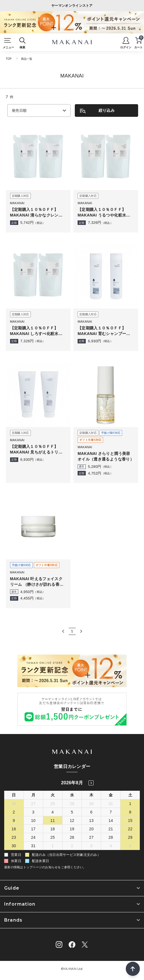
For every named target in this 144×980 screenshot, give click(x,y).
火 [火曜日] (53, 795)
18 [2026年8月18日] (53, 829)
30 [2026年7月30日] (91, 804)
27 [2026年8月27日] (91, 837)
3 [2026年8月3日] (33, 812)
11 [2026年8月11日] (53, 821)
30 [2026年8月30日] (14, 846)
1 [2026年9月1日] (53, 846)
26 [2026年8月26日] (72, 837)
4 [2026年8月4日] (53, 812)
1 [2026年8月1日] (130, 804)
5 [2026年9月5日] (130, 846)
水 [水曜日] (72, 795)
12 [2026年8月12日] (72, 821)
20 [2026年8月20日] (91, 829)
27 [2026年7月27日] (33, 804)
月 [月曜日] (33, 795)
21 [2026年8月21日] (111, 829)
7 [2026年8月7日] (111, 812)
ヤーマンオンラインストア (72, 6)
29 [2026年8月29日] (130, 837)
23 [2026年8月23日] (14, 837)
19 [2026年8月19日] (72, 829)
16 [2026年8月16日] (14, 829)
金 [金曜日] (111, 795)
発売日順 (19, 110)
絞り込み (107, 110)
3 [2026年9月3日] (91, 846)
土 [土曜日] (130, 795)
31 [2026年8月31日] (33, 846)
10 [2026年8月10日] (33, 821)
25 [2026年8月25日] (53, 837)
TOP (9, 59)
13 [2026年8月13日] (91, 821)
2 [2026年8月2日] (14, 812)
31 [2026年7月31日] (111, 804)
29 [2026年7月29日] (72, 804)
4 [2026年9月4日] (111, 846)
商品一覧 (27, 59)
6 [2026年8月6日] (91, 812)
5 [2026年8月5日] (72, 812)
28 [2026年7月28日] (53, 804)
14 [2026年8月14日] (111, 821)
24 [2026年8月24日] (33, 837)
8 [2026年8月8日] (130, 812)
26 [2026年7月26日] (14, 804)
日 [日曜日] (14, 795)
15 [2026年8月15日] (130, 821)
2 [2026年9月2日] (72, 846)
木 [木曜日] (91, 795)
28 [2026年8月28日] (111, 837)
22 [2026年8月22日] (130, 829)
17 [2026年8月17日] (33, 829)
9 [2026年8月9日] (14, 821)
